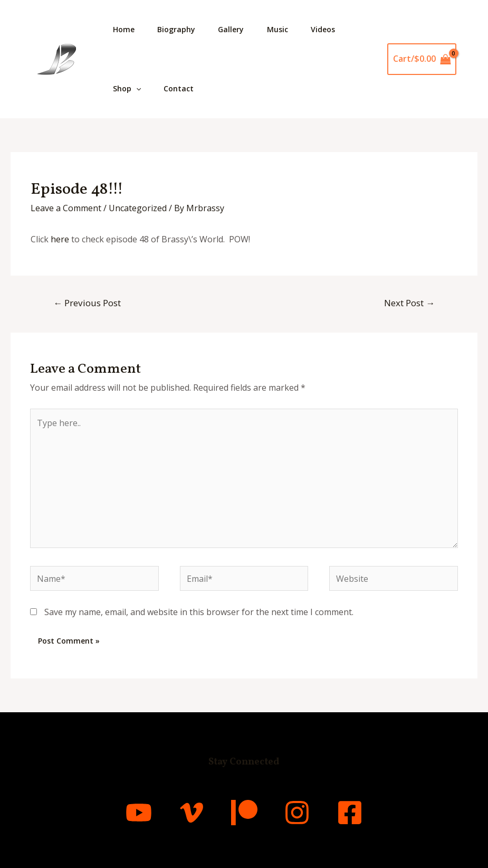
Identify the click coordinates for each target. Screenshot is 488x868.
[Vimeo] (192, 813)
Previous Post (87, 303)
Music (286, 29)
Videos (334, 29)
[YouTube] (139, 813)
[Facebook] (350, 813)
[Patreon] (244, 813)
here (60, 239)
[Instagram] (297, 813)
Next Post (409, 303)
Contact (182, 88)
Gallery (237, 29)
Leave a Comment (66, 208)
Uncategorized (138, 208)
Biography (180, 29)
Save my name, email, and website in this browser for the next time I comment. (199, 612)
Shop (128, 89)
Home (125, 29)
